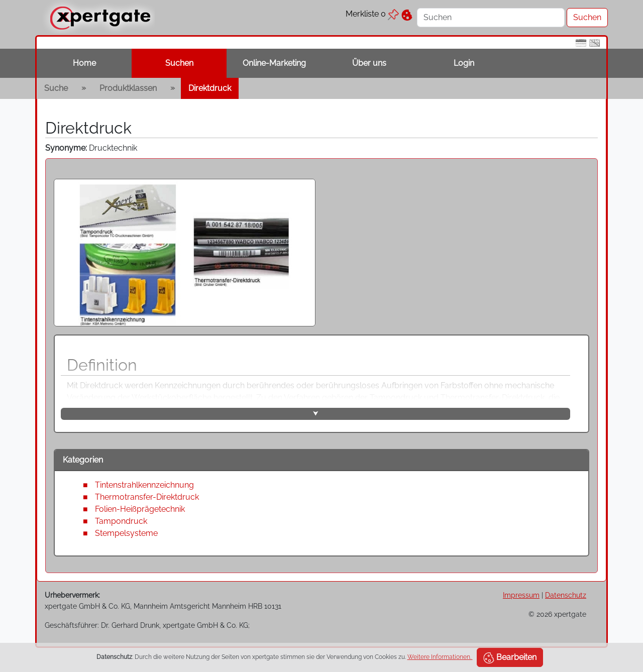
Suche (56, 88)
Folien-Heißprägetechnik (140, 509)
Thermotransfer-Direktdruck (147, 497)
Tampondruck (121, 521)
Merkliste (372, 14)
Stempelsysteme (126, 533)
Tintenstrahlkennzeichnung (144, 485)
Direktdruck (210, 88)
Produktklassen (128, 88)
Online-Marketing (274, 63)
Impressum (521, 595)
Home (84, 63)
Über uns (369, 63)
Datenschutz (566, 595)
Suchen (179, 63)
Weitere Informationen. (440, 657)
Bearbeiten (510, 658)
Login (464, 63)
